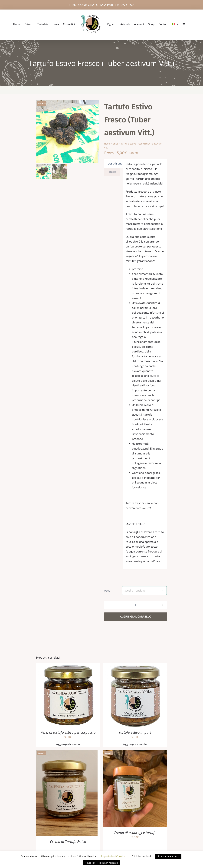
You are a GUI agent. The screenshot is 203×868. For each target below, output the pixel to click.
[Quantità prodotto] (136, 618)
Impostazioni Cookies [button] (113, 856)
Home (107, 157)
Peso (107, 604)
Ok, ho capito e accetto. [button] (168, 856)
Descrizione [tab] (115, 177)
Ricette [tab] (112, 185)
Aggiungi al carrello (136, 630)
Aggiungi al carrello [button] (68, 757)
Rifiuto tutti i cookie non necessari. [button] (101, 863)
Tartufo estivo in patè (135, 746)
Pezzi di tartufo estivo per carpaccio (68, 746)
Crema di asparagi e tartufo (135, 846)
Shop (116, 157)
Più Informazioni (141, 856)
